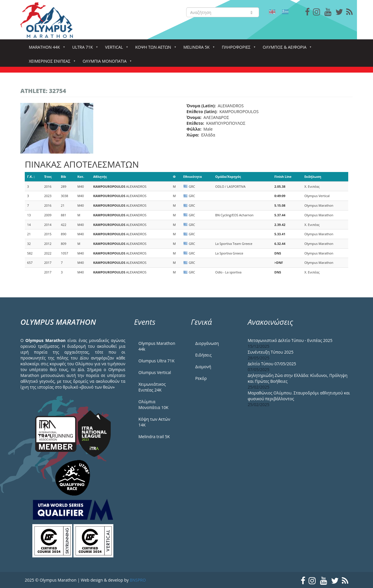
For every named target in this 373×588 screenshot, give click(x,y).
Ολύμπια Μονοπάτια (106, 63)
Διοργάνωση (207, 343)
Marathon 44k (46, 49)
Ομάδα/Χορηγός (228, 177)
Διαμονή (203, 367)
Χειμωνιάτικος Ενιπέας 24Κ (152, 387)
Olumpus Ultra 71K (156, 361)
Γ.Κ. (31, 177)
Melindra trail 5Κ (154, 437)
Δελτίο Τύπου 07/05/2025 (272, 364)
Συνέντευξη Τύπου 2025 (271, 352)
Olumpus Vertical (155, 372)
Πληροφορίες (237, 49)
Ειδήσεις (203, 355)
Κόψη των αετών (154, 49)
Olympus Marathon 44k (157, 346)
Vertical (115, 49)
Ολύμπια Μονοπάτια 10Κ (153, 404)
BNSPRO (138, 580)
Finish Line (283, 177)
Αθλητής (100, 177)
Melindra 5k (198, 49)
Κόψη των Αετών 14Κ (154, 422)
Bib (64, 177)
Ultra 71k (84, 49)
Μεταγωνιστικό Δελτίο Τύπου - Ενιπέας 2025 (290, 340)
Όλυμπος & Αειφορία (286, 49)
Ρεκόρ (201, 378)
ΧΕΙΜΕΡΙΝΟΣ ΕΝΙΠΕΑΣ (51, 63)
